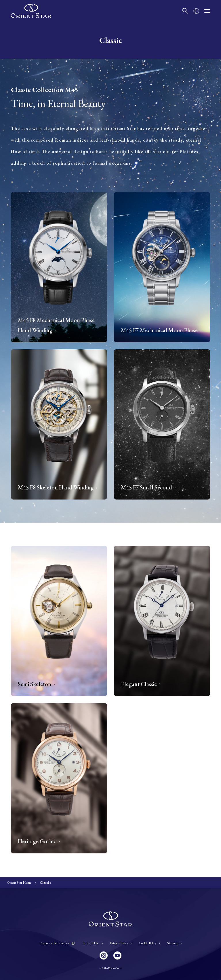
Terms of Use (92, 943)
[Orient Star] (31, 11)
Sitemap (175, 943)
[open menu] (207, 11)
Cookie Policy (149, 943)
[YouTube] (117, 955)
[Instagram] (104, 955)
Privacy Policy (121, 943)
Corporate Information (57, 943)
